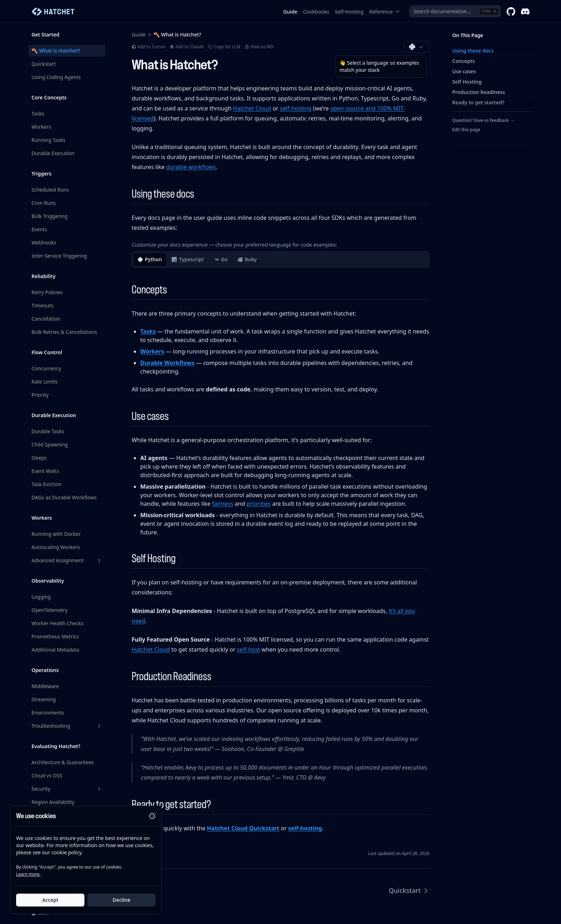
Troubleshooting (67, 726)
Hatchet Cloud (252, 108)
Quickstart (44, 64)
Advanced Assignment (67, 560)
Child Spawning (50, 444)
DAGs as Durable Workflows (64, 497)
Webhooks (44, 243)
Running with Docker (56, 534)
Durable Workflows (167, 363)
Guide (290, 12)
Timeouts (42, 305)
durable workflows (191, 167)
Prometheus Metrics (55, 636)
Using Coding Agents (56, 77)
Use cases (464, 71)
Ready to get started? (478, 102)
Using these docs (473, 51)
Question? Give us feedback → (483, 120)
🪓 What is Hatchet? (56, 51)
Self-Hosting (349, 12)
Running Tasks (48, 140)
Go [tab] (221, 259)
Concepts (464, 61)
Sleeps (39, 458)
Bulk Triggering (50, 216)
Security (67, 789)
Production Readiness (479, 92)
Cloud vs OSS (47, 775)
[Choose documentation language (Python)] (416, 47)
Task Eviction (46, 484)
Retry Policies (47, 292)
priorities (259, 504)
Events (39, 229)
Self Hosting (467, 82)
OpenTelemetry (50, 610)
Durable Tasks (48, 431)
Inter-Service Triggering (59, 256)
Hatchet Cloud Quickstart (243, 828)
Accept (50, 900)
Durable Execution (53, 153)
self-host (248, 649)
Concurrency (46, 368)
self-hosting (296, 108)
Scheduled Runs (50, 190)
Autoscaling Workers (56, 547)
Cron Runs (44, 203)
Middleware (45, 686)
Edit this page (466, 130)
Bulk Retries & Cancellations (64, 332)
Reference (385, 12)
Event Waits (45, 471)
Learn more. (28, 874)
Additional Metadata (55, 650)
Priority (40, 395)
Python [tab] (150, 259)
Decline (122, 900)
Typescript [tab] (188, 259)
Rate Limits (45, 382)
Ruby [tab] (247, 259)
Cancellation (46, 319)
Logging (41, 597)
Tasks (38, 113)
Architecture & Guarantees (63, 762)
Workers (41, 127)
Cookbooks (316, 12)
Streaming (44, 699)
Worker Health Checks (57, 623)
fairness (222, 504)
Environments (48, 713)
